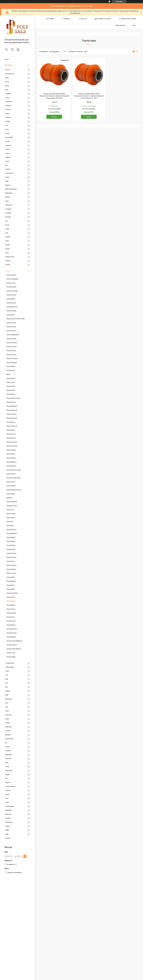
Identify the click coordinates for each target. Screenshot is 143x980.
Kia (6, 165)
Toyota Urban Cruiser (14, 470)
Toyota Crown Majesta (14, 641)
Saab (7, 229)
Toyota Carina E (12, 502)
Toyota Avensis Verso (14, 490)
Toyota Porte (11, 609)
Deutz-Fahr (9, 739)
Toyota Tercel (11, 573)
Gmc (7, 798)
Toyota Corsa (11, 621)
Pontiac (8, 818)
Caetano (9, 498)
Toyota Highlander (13, 335)
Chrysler (8, 106)
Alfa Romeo (10, 74)
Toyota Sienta (11, 613)
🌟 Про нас (82, 19)
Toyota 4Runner (12, 307)
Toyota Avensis (12, 343)
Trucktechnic (10, 663)
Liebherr (8, 751)
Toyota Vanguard (12, 279)
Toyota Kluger (11, 581)
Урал (7, 711)
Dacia (7, 114)
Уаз (7, 703)
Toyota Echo (11, 386)
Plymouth (9, 205)
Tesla (7, 767)
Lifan (7, 719)
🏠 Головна (50, 19)
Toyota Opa (10, 585)
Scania (8, 237)
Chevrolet (9, 102)
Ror (7, 221)
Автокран (9, 770)
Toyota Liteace (11, 530)
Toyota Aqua (11, 601)
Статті (7, 59)
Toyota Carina (11, 323)
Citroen (8, 110)
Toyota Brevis (11, 438)
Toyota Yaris (11, 382)
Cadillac (8, 94)
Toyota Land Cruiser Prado (15, 319)
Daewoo (8, 117)
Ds (6, 743)
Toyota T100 (11, 653)
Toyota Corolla (11, 311)
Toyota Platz (11, 390)
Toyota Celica (11, 275)
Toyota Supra (11, 458)
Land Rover (9, 173)
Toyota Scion (11, 283)
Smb (7, 253)
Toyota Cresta (11, 295)
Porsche (8, 213)
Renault (8, 217)
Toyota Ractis (11, 466)
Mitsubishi (9, 193)
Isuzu (7, 153)
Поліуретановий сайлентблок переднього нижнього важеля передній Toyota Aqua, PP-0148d (54, 96)
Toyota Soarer (11, 303)
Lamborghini (10, 806)
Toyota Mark (11, 299)
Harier (8, 374)
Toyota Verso (11, 474)
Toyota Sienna (11, 565)
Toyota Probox (11, 557)
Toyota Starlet (11, 569)
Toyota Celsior (11, 434)
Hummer (8, 715)
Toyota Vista (11, 597)
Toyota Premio (11, 553)
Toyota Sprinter (12, 629)
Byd (7, 90)
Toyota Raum (11, 625)
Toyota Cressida (12, 291)
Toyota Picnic (11, 549)
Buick (7, 794)
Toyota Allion (11, 366)
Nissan (8, 197)
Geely (7, 133)
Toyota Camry (11, 331)
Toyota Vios (10, 617)
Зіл (6, 778)
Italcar (8, 747)
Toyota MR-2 (11, 589)
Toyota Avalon (11, 339)
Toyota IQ (9, 522)
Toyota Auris (11, 454)
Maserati (8, 755)
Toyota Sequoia (12, 410)
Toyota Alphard (12, 406)
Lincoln (8, 731)
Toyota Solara (11, 450)
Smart (8, 249)
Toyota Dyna (11, 422)
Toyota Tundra (11, 414)
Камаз (8, 691)
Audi (7, 78)
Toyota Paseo (11, 545)
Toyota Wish (10, 577)
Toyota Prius (11, 370)
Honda (8, 141)
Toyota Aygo (11, 494)
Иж (6, 687)
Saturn (8, 826)
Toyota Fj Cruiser (12, 358)
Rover (7, 225)
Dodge (8, 121)
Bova (7, 86)
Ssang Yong (10, 257)
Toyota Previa (11, 402)
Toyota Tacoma (12, 426)
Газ (7, 683)
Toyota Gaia (10, 518)
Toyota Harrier (11, 351)
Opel (7, 201)
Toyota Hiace (11, 394)
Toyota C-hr (10, 510)
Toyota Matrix (11, 637)
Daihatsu (8, 727)
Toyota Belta (11, 605)
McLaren (8, 759)
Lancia (8, 169)
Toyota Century (12, 506)
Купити (54, 117)
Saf (7, 233)
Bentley (8, 735)
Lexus (7, 177)
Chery (7, 98)
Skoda (8, 245)
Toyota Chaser (11, 287)
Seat (7, 241)
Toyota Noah (11, 541)
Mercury (8, 814)
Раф (7, 834)
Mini (7, 763)
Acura (7, 70)
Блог (134, 25)
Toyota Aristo (11, 378)
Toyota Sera (10, 561)
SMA (7, 830)
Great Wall (9, 137)
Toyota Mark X (11, 462)
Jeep (7, 161)
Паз (7, 707)
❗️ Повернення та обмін (127, 19)
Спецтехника (10, 786)
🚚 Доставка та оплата (102, 19)
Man (7, 181)
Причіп (8, 782)
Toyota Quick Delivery (14, 649)
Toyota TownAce (12, 593)
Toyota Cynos (11, 514)
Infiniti (7, 149)
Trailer (8, 723)
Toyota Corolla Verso (13, 478)
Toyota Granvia (11, 645)
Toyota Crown (11, 327)
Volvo (7, 671)
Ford (7, 129)
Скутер (8, 790)
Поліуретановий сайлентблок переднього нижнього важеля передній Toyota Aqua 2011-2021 (89, 96)
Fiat (7, 125)
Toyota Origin (11, 657)
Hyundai (8, 145)
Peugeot (8, 209)
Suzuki (8, 265)
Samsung (9, 822)
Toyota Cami (11, 482)
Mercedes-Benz (11, 189)
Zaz (7, 675)
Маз (7, 695)
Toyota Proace (11, 633)
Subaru (8, 261)
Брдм (7, 775)
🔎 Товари (8, 65)
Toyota (8, 271)
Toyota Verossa (12, 446)
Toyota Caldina (11, 362)
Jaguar (8, 157)
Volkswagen (10, 667)
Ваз (7, 679)
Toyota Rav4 (11, 430)
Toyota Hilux (10, 315)
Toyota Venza (11, 355)
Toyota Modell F (12, 533)
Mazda (8, 185)
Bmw (7, 82)
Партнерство (120, 25)
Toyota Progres (12, 442)
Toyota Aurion (11, 486)
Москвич (9, 699)
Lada (7, 802)
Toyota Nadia (11, 537)
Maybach (9, 810)
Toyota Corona (11, 347)
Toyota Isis (10, 526)
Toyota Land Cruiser (13, 398)
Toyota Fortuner (12, 418)
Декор (8, 838)
